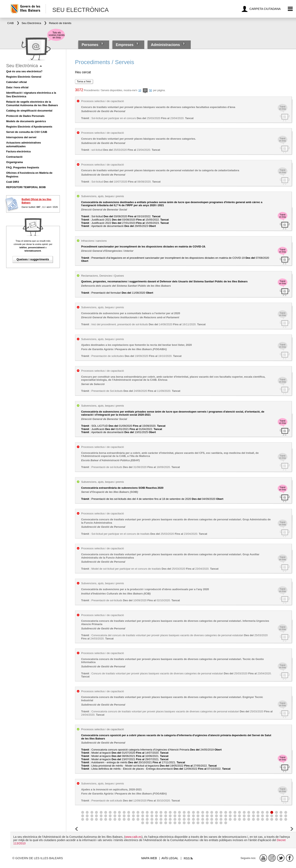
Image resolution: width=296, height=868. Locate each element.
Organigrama (14, 162)
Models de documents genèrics (26, 121)
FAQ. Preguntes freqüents (23, 167)
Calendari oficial (16, 82)
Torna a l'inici (84, 82)
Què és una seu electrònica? (24, 71)
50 (151, 90)
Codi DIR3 (13, 182)
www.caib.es (133, 837)
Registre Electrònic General (24, 77)
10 (140, 90)
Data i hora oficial (17, 87)
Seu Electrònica (22, 66)
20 (145, 91)
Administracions (165, 45)
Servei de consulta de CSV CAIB (27, 132)
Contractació (14, 157)
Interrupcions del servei (21, 137)
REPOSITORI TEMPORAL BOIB (26, 187)
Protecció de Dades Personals (25, 116)
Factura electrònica (18, 151)
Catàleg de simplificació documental (29, 111)
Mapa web (149, 858)
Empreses (125, 45)
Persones (90, 45)
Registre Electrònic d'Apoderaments (29, 127)
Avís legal (170, 858)
